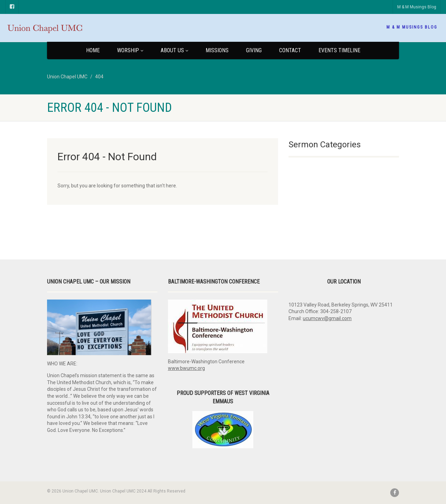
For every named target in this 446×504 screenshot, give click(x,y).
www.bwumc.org (186, 368)
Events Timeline (339, 50)
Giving (254, 50)
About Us (174, 50)
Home (93, 50)
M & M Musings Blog (417, 7)
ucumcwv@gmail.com (327, 318)
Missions (217, 50)
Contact (290, 50)
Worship (130, 50)
